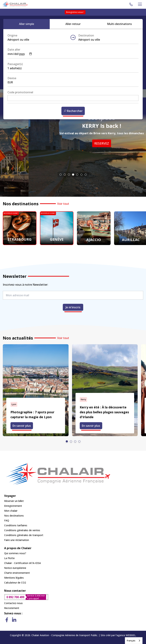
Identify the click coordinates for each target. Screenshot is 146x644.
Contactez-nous (13, 603)
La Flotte (9, 558)
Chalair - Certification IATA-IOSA (23, 563)
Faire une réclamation (17, 540)
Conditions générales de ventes (22, 530)
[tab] (61, 175)
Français (131, 641)
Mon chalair (11, 511)
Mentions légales (14, 578)
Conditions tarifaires (16, 525)
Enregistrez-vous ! (75, 12)
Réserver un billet (14, 501)
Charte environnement (17, 573)
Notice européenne (15, 568)
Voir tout (63, 204)
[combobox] (134, 641)
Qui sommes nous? (15, 553)
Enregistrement (13, 506)
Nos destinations (14, 516)
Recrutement (12, 608)
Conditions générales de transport (24, 535)
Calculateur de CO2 (15, 583)
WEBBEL (131, 635)
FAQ (7, 520)
